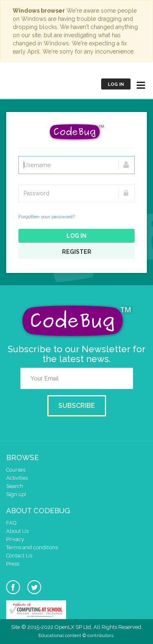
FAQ (11, 523)
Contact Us (19, 556)
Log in (116, 84)
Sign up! (16, 494)
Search (15, 486)
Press (13, 564)
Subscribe (77, 406)
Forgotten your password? (47, 217)
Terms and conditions (32, 547)
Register (77, 252)
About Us (17, 531)
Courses (16, 470)
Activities (17, 478)
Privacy (15, 539)
